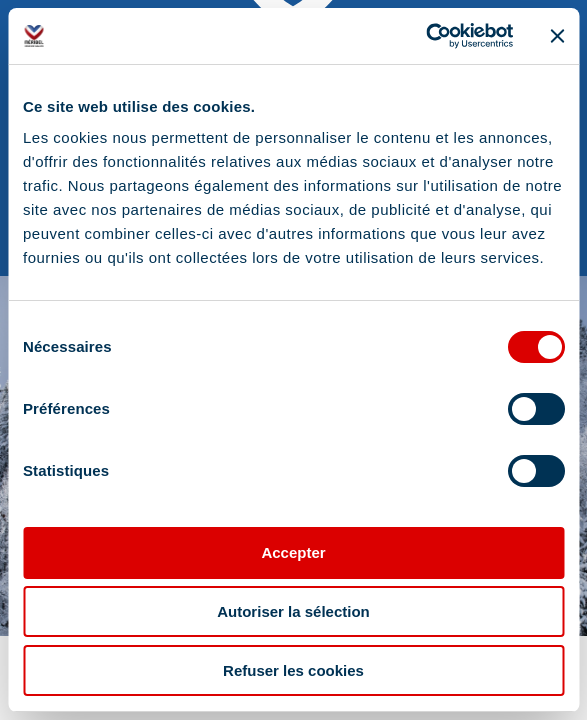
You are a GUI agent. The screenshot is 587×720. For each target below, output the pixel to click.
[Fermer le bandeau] (557, 36)
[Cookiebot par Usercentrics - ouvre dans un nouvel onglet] (425, 36)
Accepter (293, 552)
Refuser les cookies (293, 670)
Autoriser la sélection (293, 611)
